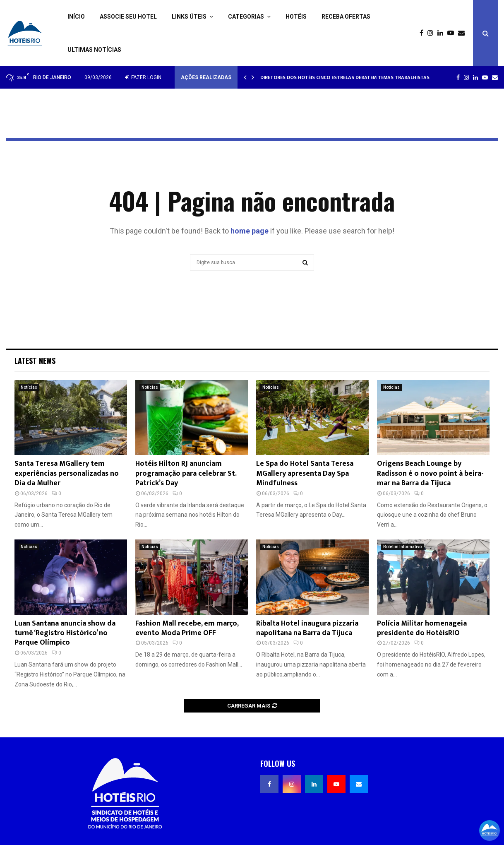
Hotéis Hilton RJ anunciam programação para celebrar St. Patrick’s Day (186, 473)
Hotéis (296, 17)
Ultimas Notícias (94, 50)
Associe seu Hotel (128, 17)
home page (250, 231)
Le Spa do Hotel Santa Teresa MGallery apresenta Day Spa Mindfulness (305, 473)
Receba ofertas (346, 17)
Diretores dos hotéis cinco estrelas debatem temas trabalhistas (345, 77)
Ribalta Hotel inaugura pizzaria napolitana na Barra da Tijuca (307, 628)
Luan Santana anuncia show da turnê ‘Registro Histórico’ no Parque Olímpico (65, 633)
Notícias (29, 387)
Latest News (35, 361)
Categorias (246, 17)
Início (76, 17)
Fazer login (143, 77)
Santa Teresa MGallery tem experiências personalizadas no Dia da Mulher (67, 473)
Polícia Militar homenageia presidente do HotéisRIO (422, 628)
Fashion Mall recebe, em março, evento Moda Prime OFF (187, 628)
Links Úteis (189, 17)
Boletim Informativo (402, 547)
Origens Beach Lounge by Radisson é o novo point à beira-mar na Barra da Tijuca (430, 473)
